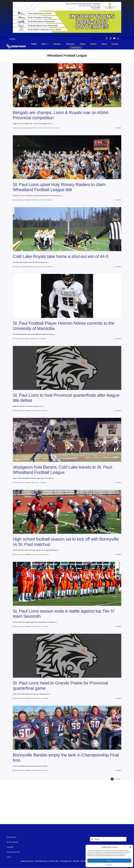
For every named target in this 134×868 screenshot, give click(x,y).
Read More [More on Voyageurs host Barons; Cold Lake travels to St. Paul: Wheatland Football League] (118, 483)
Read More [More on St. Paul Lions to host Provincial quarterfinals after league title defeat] (118, 411)
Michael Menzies (19, 128)
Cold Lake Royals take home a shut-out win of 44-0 (61, 256)
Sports (45, 128)
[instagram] (111, 38)
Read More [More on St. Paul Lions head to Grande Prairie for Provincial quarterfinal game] (118, 698)
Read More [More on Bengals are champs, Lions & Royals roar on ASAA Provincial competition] (118, 128)
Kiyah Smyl (18, 267)
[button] (130, 847)
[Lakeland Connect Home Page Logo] (16, 44)
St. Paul (50, 128)
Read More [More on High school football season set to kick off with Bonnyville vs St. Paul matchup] (118, 554)
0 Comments (56, 128)
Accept (109, 861)
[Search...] (108, 839)
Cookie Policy (108, 865)
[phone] (118, 38)
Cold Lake (39, 128)
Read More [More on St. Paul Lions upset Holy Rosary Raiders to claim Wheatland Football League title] (118, 200)
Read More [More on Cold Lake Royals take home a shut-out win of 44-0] (118, 267)
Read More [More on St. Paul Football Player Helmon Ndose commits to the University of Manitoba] (118, 339)
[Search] (92, 839)
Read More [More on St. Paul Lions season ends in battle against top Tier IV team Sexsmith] (118, 626)
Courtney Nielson (19, 339)
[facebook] (107, 38)
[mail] (114, 38)
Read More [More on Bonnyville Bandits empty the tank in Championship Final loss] (118, 770)
